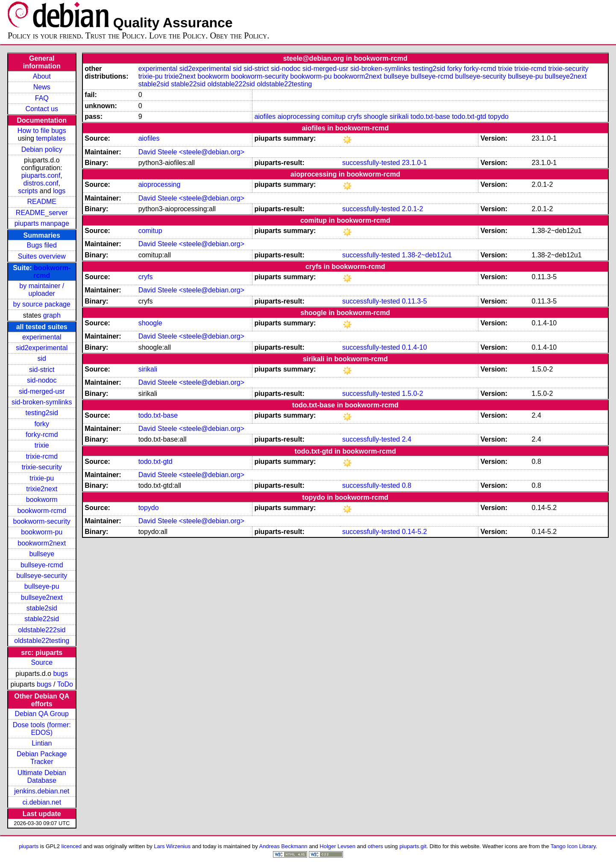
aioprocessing (299, 116)
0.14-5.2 (415, 532)
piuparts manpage (42, 223)
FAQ (42, 98)
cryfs (355, 116)
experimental (42, 337)
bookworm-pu (42, 532)
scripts (28, 191)
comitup (334, 116)
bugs (60, 674)
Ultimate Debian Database (42, 777)
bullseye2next (42, 597)
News (42, 87)
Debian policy (42, 149)
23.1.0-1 (415, 163)
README (42, 202)
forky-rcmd (42, 435)
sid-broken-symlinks (42, 402)
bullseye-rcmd (42, 565)
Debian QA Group (42, 714)
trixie (42, 445)
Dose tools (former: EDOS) (42, 729)
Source (42, 662)
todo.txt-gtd (469, 116)
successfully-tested (371, 163)
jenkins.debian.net (42, 791)
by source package (42, 304)
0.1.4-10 (415, 347)
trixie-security (42, 467)
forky (42, 424)
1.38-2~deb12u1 (427, 255)
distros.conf (41, 183)
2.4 (407, 439)
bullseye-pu (42, 586)
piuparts (29, 846)
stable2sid (42, 608)
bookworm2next (42, 543)
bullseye (42, 554)
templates (51, 138)
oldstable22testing (42, 641)
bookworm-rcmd (42, 511)
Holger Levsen (337, 846)
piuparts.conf (41, 175)
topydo (498, 116)
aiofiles (265, 116)
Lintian (42, 743)
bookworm (42, 500)
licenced (72, 846)
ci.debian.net (42, 802)
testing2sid (42, 413)
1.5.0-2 (413, 394)
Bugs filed (42, 245)
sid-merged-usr (42, 391)
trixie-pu (42, 478)
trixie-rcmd (42, 456)
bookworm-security (42, 521)
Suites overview (42, 256)
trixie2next (42, 489)
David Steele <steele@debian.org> (191, 152)
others (375, 846)
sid (42, 358)
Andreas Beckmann (283, 846)
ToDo (65, 684)
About (42, 76)
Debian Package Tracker (42, 758)
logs (59, 191)
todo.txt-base (430, 116)
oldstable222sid (42, 630)
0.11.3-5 (415, 301)
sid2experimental (42, 348)
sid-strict (42, 370)
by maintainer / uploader (42, 290)
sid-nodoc (42, 380)
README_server (42, 213)
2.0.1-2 (413, 209)
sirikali (399, 116)
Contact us (42, 109)
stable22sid (42, 619)
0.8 (407, 485)
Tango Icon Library (573, 846)
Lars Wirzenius (172, 846)
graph (52, 315)
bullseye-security (42, 576)
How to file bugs (42, 131)
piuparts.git (413, 846)
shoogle (376, 116)
